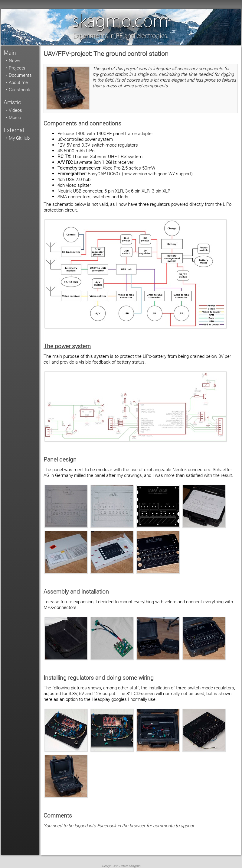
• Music (13, 117)
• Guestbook (18, 90)
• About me (17, 82)
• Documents (19, 75)
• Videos (14, 110)
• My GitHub (18, 138)
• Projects (16, 68)
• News (13, 61)
